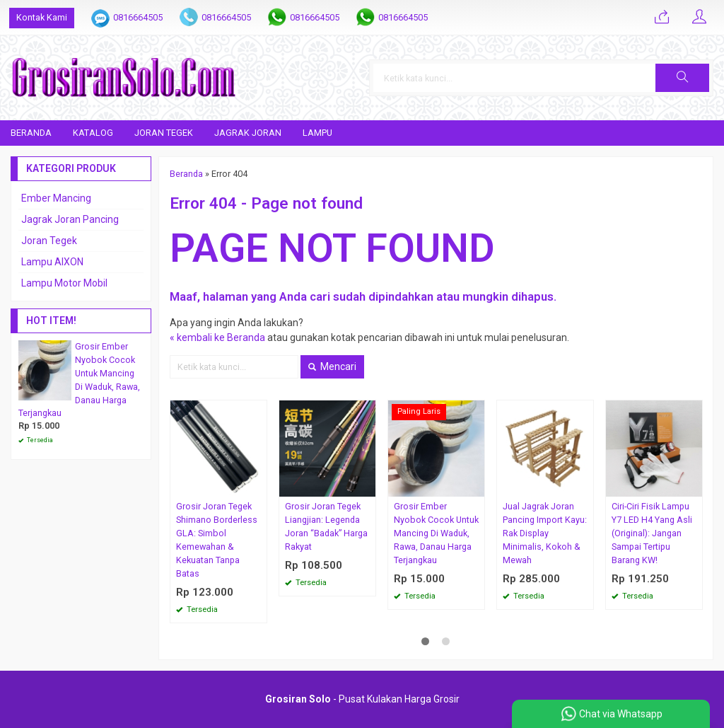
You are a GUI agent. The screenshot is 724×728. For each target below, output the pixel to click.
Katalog (93, 133)
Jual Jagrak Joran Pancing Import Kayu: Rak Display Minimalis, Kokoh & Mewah (545, 533)
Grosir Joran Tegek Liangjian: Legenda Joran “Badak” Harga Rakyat (326, 526)
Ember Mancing (56, 198)
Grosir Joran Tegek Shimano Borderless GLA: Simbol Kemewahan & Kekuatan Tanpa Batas (217, 539)
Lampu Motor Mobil (64, 283)
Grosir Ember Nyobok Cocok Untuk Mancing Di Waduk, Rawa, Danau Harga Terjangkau (436, 533)
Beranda (31, 133)
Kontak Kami (42, 17)
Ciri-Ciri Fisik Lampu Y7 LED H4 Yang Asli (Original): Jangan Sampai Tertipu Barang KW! (652, 533)
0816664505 (138, 17)
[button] (682, 78)
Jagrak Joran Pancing (70, 219)
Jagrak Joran (248, 133)
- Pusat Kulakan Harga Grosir (362, 699)
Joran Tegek (164, 133)
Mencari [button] (332, 366)
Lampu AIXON (52, 262)
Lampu (317, 133)
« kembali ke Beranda (217, 337)
